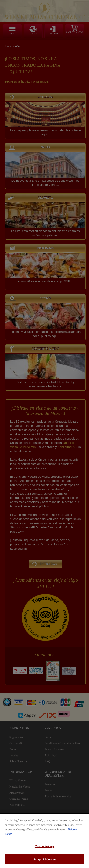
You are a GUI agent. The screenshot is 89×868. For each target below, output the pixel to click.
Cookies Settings (44, 846)
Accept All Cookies (44, 859)
